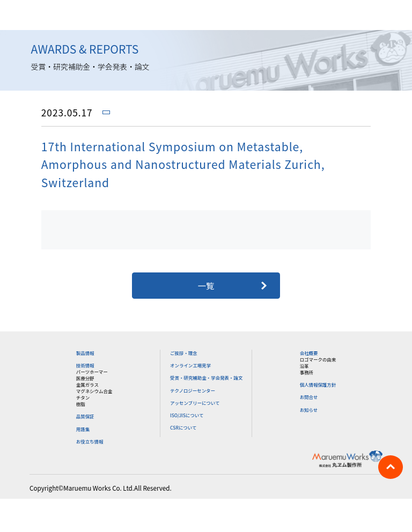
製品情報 (85, 353)
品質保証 (85, 416)
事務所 (307, 372)
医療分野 (85, 378)
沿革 (304, 366)
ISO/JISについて (187, 415)
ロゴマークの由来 (318, 359)
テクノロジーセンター (193, 390)
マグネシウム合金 (94, 391)
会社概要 (309, 353)
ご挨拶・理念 (184, 353)
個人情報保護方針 (318, 385)
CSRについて (183, 427)
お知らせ (309, 410)
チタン (83, 397)
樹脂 (81, 404)
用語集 (83, 429)
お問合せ (309, 397)
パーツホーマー (92, 372)
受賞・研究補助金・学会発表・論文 (206, 378)
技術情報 (85, 365)
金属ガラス (87, 385)
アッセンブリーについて (195, 403)
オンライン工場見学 (190, 365)
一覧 (206, 285)
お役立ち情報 (90, 441)
